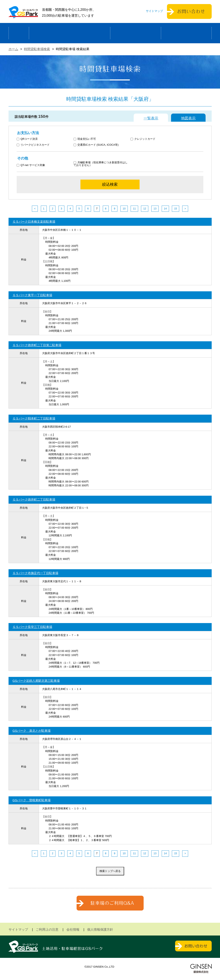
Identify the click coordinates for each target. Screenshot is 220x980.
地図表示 (188, 118)
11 (134, 209)
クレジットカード (143, 139)
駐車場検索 (136, 33)
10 (124, 209)
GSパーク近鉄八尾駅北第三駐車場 (36, 681)
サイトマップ (154, 11)
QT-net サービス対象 (33, 165)
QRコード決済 (27, 139)
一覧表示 (151, 118)
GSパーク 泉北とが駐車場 (32, 731)
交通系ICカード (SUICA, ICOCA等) (96, 145)
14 (165, 209)
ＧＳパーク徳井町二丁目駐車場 (34, 499)
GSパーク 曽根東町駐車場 (32, 800)
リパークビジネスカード (33, 145)
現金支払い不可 (85, 139)
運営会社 (186, 33)
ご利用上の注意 (47, 930)
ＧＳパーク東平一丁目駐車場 (32, 295)
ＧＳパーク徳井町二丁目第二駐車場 (37, 345)
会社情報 (73, 930)
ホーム (19, 33)
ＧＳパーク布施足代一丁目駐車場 (35, 573)
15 (176, 209)
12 (145, 209)
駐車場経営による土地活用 (70, 33)
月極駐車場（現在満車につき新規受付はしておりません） (101, 164)
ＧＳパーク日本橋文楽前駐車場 (34, 222)
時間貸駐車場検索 (37, 49)
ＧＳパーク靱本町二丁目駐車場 (34, 418)
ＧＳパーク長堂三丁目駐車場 (32, 627)
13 (155, 209)
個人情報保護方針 (100, 930)
